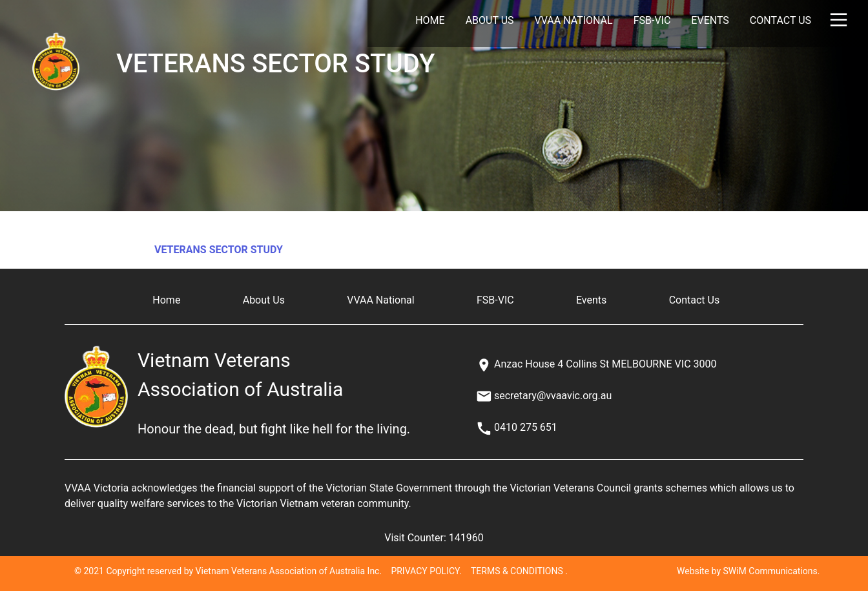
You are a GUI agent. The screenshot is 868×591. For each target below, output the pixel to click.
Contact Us (780, 20)
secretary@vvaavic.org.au (553, 396)
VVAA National (574, 20)
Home (430, 20)
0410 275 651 (526, 427)
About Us (490, 20)
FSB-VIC (652, 20)
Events (710, 20)
